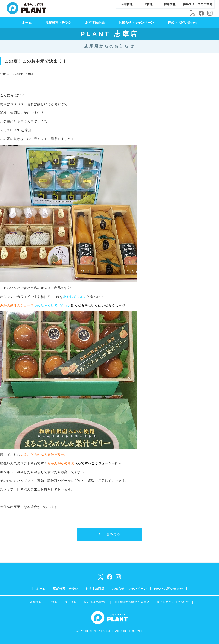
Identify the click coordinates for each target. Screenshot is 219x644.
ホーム (27, 22)
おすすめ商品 (95, 22)
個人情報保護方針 (95, 602)
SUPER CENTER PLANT (27, 8)
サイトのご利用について (173, 602)
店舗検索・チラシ (58, 22)
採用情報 (170, 4)
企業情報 (127, 4)
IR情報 (148, 4)
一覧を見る (112, 534)
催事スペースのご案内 (198, 4)
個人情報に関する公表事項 (132, 602)
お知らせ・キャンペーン (136, 22)
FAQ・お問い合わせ (182, 22)
